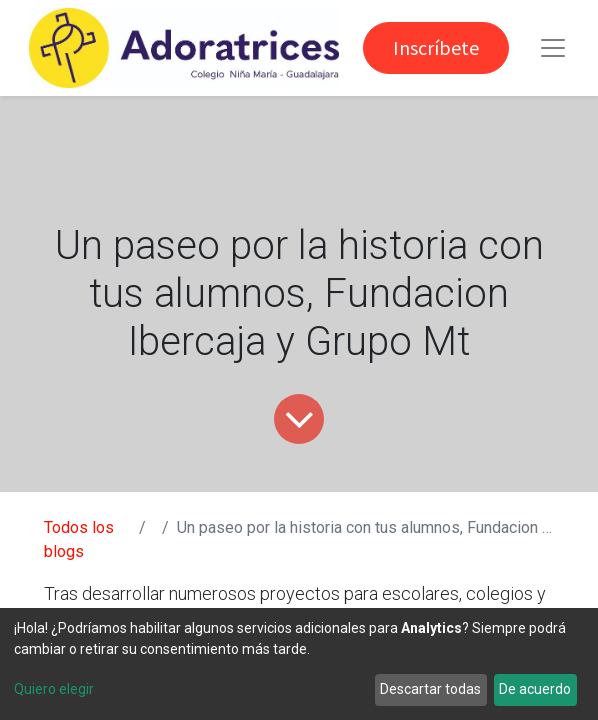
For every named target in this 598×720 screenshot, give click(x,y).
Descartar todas (430, 689)
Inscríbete (436, 47)
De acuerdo (535, 689)
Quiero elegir (54, 689)
